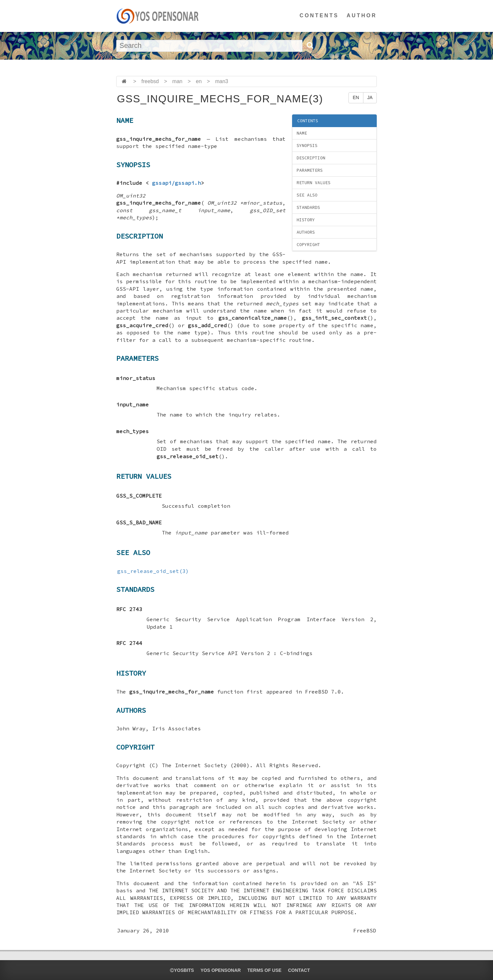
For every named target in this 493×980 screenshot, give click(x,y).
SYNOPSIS (307, 146)
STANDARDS (308, 207)
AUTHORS (306, 232)
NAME (302, 133)
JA (370, 97)
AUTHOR (362, 15)
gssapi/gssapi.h (176, 183)
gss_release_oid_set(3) (153, 571)
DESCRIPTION (311, 158)
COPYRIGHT (308, 245)
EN (356, 97)
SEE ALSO (307, 195)
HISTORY (306, 220)
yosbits (182, 970)
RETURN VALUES (314, 183)
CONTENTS (319, 15)
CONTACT (299, 970)
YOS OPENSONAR (221, 970)
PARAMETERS (310, 170)
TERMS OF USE (264, 970)
